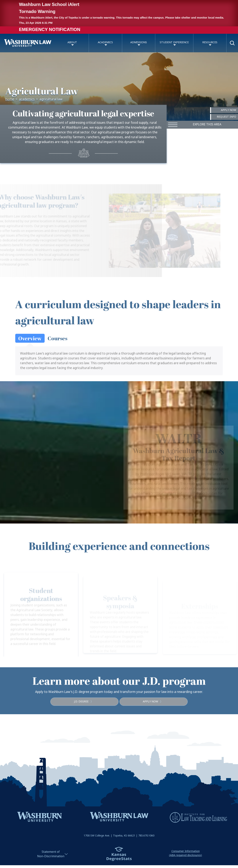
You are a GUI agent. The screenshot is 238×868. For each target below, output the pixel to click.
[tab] (30, 350)
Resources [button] (210, 42)
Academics (27, 99)
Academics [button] (105, 42)
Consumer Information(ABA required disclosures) (185, 853)
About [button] (72, 42)
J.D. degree (84, 713)
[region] (119, 452)
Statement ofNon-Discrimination (51, 854)
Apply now (153, 713)
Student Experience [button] (174, 42)
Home (10, 99)
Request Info (226, 117)
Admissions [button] (139, 42)
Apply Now (229, 110)
